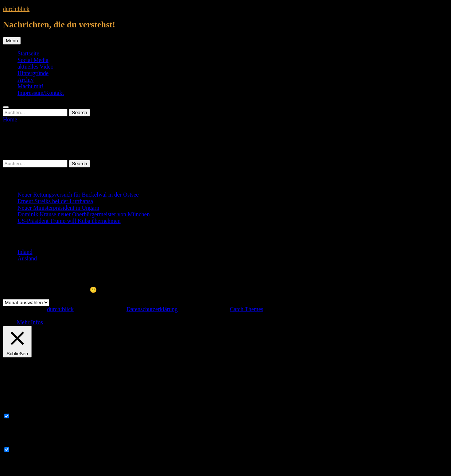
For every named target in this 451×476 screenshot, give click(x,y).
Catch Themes (246, 309)
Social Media (33, 60)
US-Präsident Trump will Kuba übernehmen (69, 221)
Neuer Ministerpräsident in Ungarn (58, 208)
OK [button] (13, 322)
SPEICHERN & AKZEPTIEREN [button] (42, 470)
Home (11, 119)
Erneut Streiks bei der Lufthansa (55, 201)
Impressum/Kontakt (41, 93)
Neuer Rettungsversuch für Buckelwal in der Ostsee (78, 195)
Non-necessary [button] (20, 443)
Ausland (27, 258)
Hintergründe (33, 73)
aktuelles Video (36, 67)
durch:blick (16, 9)
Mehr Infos (30, 322)
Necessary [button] (15, 409)
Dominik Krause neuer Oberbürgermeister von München (84, 214)
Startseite (28, 53)
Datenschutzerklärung (152, 309)
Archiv (26, 80)
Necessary (24, 416)
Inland (25, 252)
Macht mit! (31, 86)
